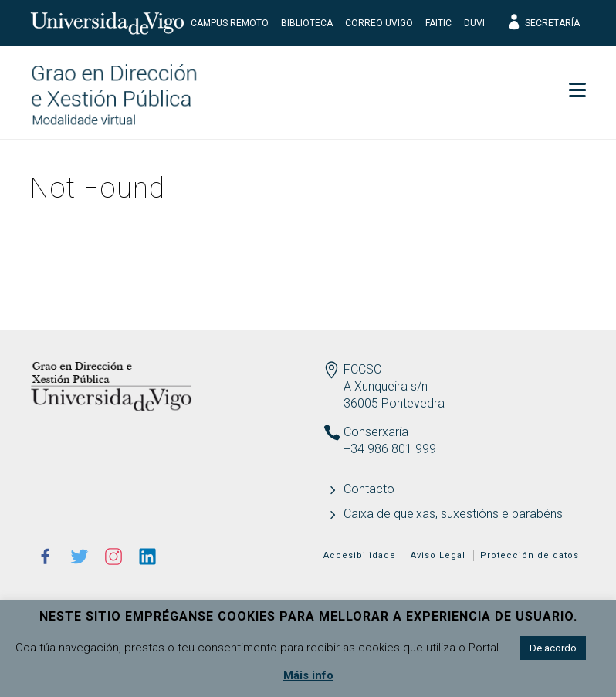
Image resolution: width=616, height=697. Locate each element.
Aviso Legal (438, 555)
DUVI (474, 23)
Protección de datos (530, 555)
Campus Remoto (230, 23)
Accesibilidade (360, 555)
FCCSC (362, 369)
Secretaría (543, 23)
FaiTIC (438, 23)
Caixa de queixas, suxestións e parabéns (453, 514)
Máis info (308, 675)
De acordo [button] (553, 648)
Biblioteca (307, 23)
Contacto (369, 489)
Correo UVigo (379, 23)
